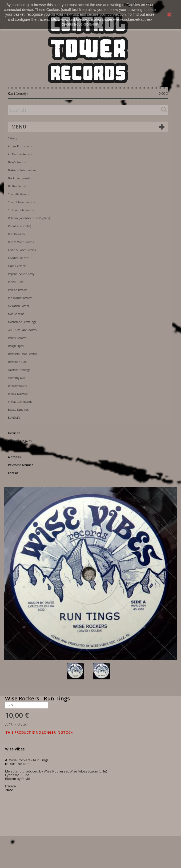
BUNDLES (14, 418)
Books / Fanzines (18, 410)
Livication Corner (19, 306)
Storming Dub (17, 378)
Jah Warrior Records (20, 298)
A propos (14, 457)
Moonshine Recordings (22, 322)
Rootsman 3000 (18, 362)
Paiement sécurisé (21, 465)
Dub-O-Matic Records (21, 242)
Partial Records (17, 338)
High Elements (17, 266)
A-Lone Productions (20, 146)
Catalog (13, 138)
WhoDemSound (18, 386)
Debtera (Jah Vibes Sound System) (29, 218)
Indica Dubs (15, 282)
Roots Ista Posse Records (22, 354)
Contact (13, 473)
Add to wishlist (16, 725)
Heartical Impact (18, 258)
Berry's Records (17, 162)
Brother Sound (17, 186)
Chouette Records (19, 194)
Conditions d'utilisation (24, 449)
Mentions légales (20, 441)
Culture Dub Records (21, 210)
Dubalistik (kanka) (19, 226)
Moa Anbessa (16, 314)
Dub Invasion (16, 234)
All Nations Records (20, 154)
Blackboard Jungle (19, 178)
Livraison (14, 433)
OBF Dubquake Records (22, 330)
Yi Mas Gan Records (20, 402)
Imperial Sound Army (21, 274)
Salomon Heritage (19, 370)
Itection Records (18, 290)
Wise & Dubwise (18, 394)
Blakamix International (23, 170)
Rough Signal (16, 346)
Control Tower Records (21, 202)
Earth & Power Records (22, 250)
